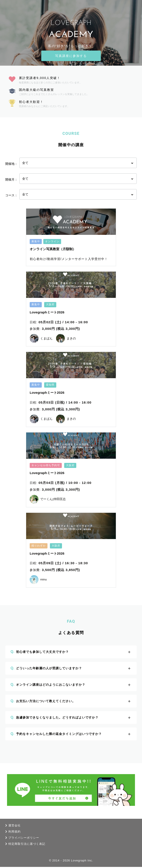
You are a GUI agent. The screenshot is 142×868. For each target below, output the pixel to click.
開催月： (11, 179)
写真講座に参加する (71, 56)
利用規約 (15, 833)
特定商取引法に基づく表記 (27, 845)
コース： (11, 195)
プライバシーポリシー (24, 839)
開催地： (11, 164)
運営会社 (15, 827)
